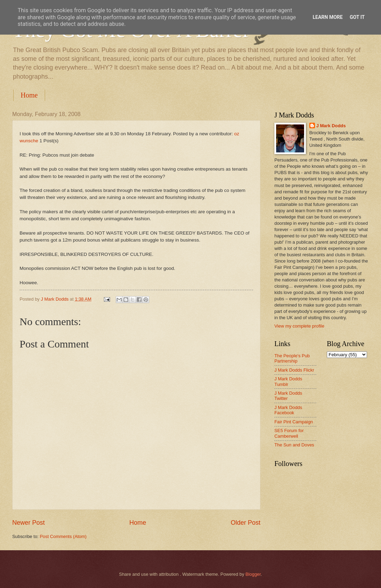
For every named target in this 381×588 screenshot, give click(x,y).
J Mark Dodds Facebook (288, 410)
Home (29, 95)
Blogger (253, 574)
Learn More (328, 17)
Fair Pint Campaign (294, 422)
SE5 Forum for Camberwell (289, 433)
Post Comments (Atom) (63, 536)
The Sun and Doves (294, 445)
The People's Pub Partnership (292, 358)
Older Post (246, 523)
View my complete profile (299, 326)
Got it (357, 17)
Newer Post (28, 523)
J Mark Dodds (331, 126)
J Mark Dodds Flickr (294, 370)
